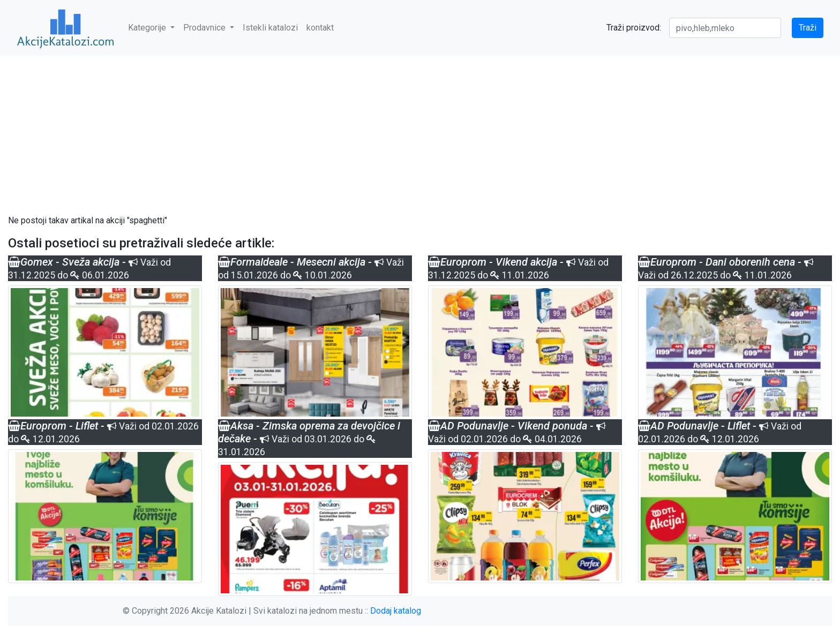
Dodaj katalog (396, 611)
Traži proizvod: (634, 28)
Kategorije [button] (148, 28)
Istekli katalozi (270, 28)
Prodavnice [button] (205, 28)
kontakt (320, 28)
